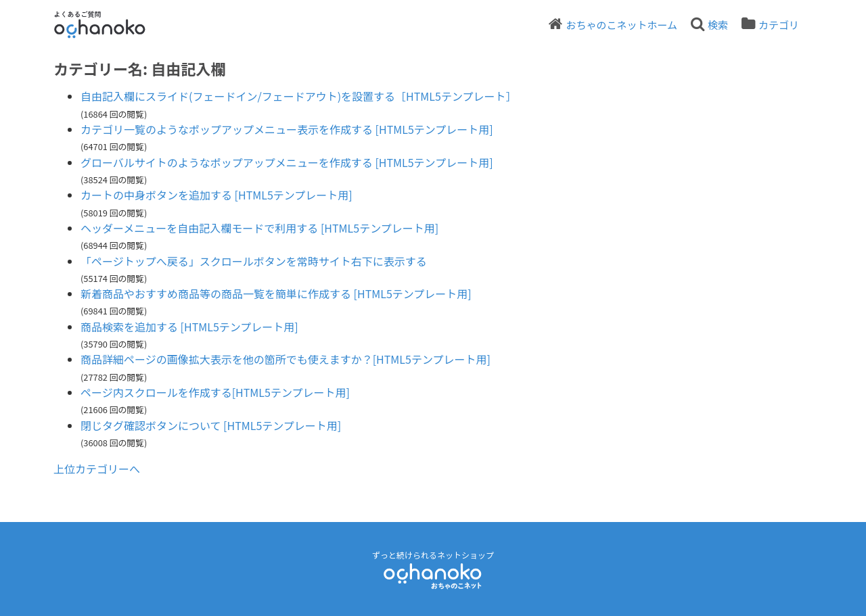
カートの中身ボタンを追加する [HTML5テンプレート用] (216, 195)
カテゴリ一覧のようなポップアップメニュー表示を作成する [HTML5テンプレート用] (287, 129)
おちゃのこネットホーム (621, 25)
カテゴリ (779, 25)
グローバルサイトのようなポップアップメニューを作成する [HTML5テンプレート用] (287, 162)
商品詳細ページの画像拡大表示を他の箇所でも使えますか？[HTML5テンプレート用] (286, 359)
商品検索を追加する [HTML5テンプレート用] (189, 327)
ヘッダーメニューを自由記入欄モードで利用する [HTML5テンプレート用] (259, 228)
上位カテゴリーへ (97, 469)
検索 (718, 25)
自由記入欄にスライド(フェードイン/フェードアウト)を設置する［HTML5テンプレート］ (298, 96)
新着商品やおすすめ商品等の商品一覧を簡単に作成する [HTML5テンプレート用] (276, 293)
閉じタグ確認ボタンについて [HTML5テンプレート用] (211, 425)
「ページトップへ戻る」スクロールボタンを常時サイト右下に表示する (254, 261)
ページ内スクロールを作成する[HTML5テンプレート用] (215, 392)
